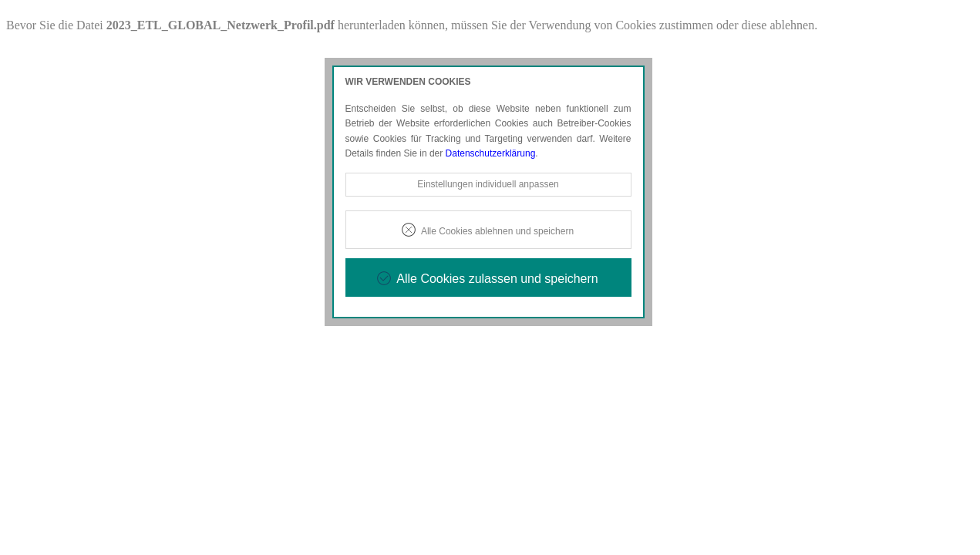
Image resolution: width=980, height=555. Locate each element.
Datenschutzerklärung (491, 153)
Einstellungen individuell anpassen (488, 184)
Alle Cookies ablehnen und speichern (497, 231)
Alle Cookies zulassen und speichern (497, 279)
